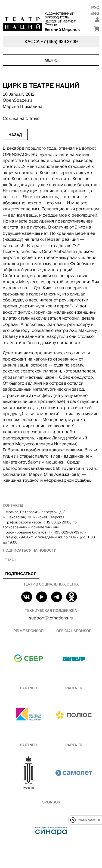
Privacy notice (87, 820)
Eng (95, 13)
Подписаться (21, 574)
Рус (95, 7)
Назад (15, 135)
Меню (51, 60)
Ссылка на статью (21, 118)
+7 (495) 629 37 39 (59, 42)
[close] (99, 820)
